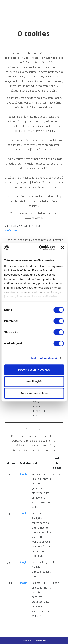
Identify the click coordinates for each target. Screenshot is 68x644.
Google (23, 474)
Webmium (41, 641)
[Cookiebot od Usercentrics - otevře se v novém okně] (41, 248)
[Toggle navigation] (61, 8)
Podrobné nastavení (44, 358)
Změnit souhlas (14, 231)
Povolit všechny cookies (34, 370)
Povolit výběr (34, 381)
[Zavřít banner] (63, 248)
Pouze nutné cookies (34, 393)
